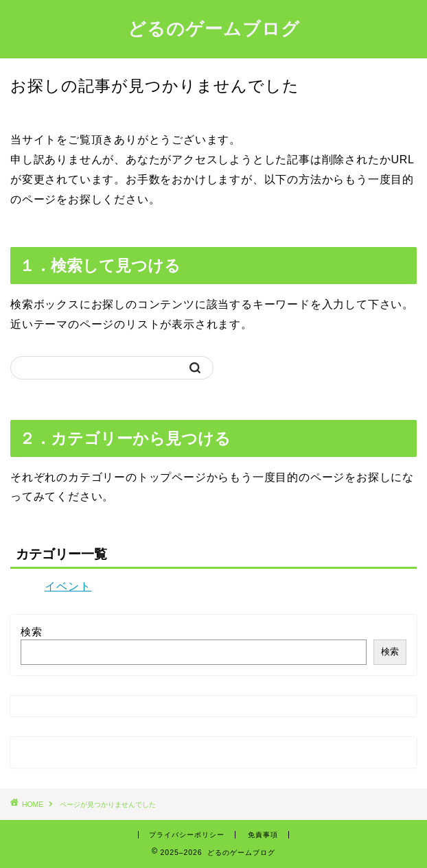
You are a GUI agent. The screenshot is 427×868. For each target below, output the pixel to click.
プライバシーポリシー (187, 835)
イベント (68, 586)
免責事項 (263, 835)
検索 (32, 632)
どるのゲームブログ (214, 28)
